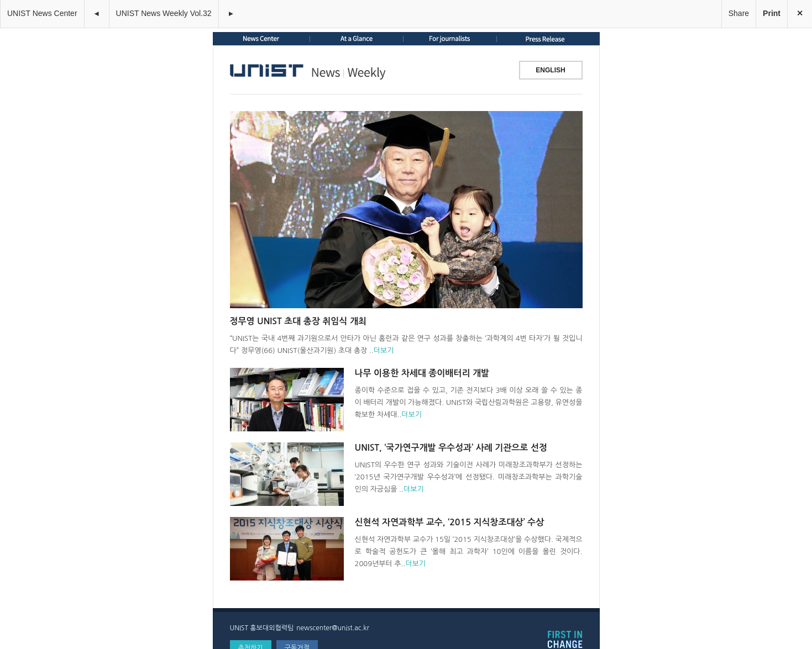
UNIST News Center (42, 13)
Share (739, 13)
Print (772, 13)
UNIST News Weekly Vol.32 (164, 13)
